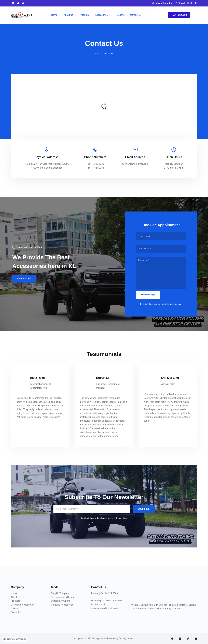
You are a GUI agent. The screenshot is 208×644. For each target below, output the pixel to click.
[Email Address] (135, 150)
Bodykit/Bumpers (60, 593)
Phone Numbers (95, 157)
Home (54, 15)
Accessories (103, 15)
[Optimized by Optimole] (15, 639)
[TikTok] (188, 639)
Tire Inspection (59, 597)
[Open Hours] (174, 150)
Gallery (120, 15)
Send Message (148, 295)
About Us (68, 15)
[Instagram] (180, 639)
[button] (103, 15)
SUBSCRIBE (144, 509)
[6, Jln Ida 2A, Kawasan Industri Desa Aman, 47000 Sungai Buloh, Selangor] (104, 106)
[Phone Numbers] (95, 150)
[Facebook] (172, 639)
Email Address (135, 157)
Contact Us (136, 15)
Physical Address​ (47, 157)
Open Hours (174, 157)
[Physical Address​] (47, 150)
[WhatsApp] (196, 639)
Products (84, 15)
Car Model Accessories (23, 605)
